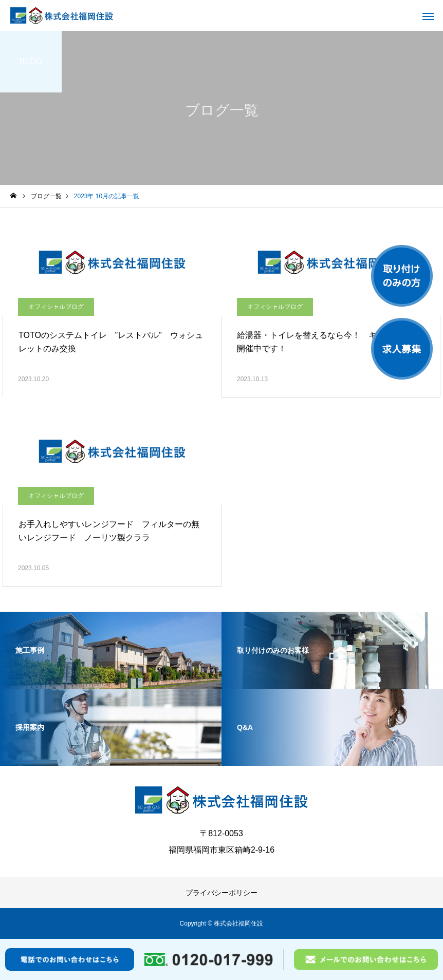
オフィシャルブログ (56, 307)
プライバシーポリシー (221, 893)
